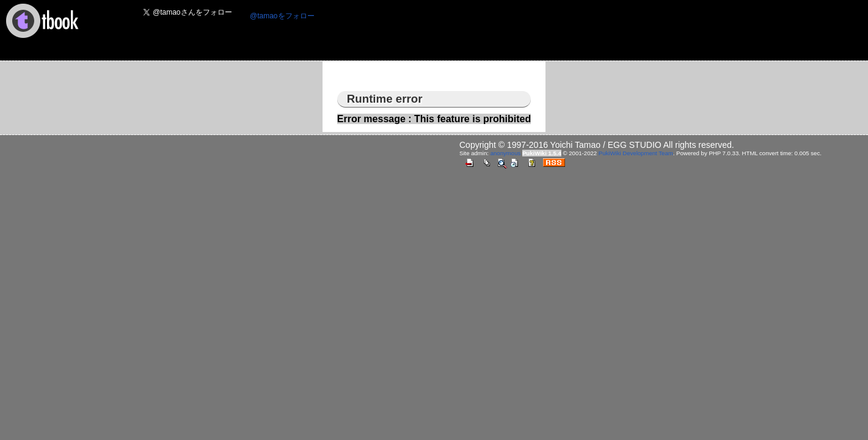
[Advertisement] (547, 31)
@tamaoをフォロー (282, 16)
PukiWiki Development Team (636, 153)
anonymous (506, 153)
